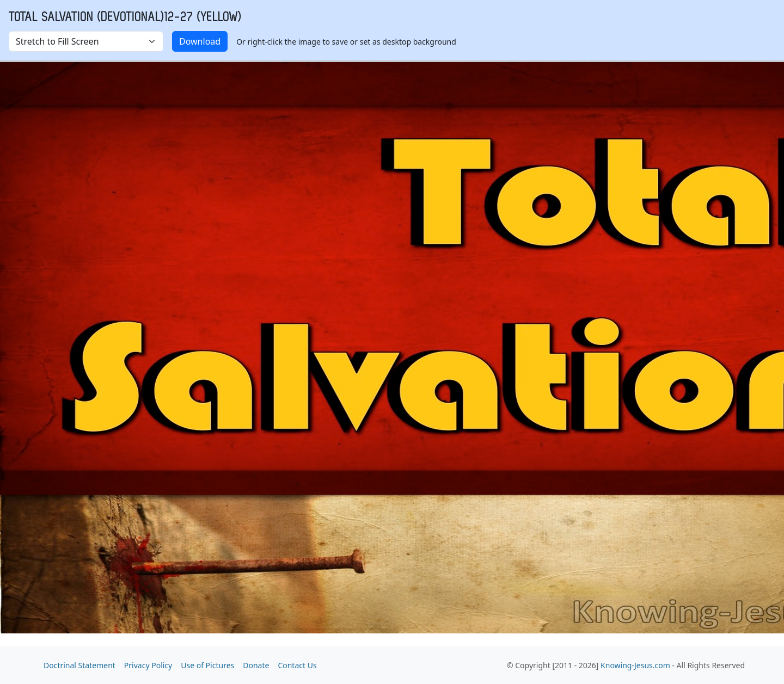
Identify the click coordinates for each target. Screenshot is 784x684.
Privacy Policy (148, 665)
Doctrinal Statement (79, 665)
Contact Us (297, 665)
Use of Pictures (207, 665)
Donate (256, 665)
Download (200, 41)
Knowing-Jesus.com (635, 665)
